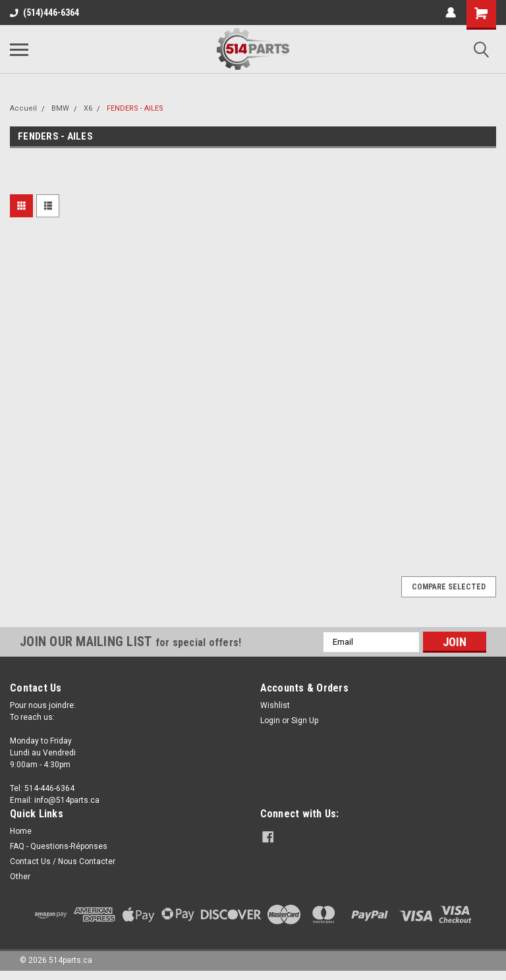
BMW (60, 108)
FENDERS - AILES (135, 108)
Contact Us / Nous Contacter (63, 861)
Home (21, 831)
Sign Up (305, 721)
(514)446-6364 (44, 13)
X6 (88, 108)
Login (270, 721)
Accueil (23, 108)
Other (20, 877)
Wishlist (275, 705)
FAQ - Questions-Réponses (59, 846)
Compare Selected (449, 587)
